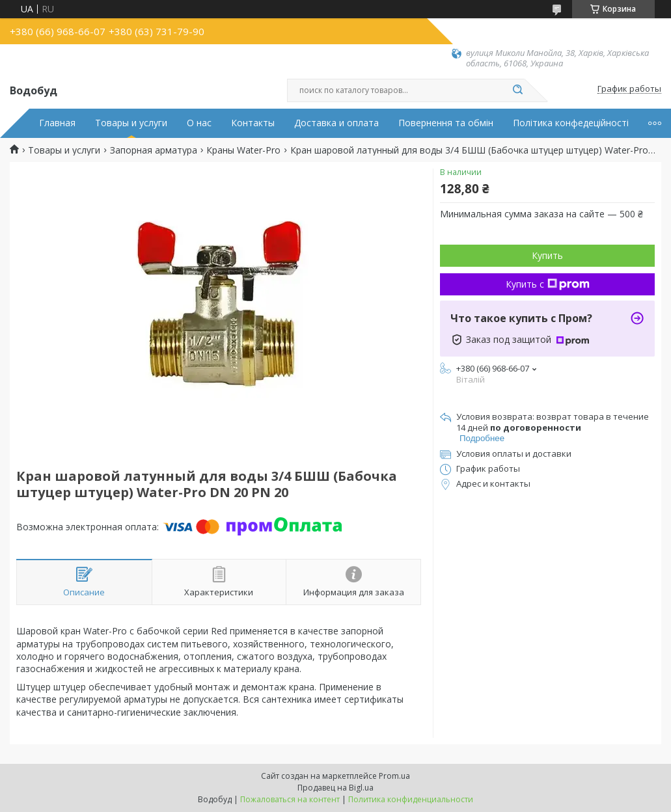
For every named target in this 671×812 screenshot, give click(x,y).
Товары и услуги (131, 123)
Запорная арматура (154, 150)
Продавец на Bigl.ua (335, 788)
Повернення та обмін (446, 123)
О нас (199, 123)
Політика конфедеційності (571, 123)
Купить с (548, 284)
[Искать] (518, 90)
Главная (57, 123)
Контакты (253, 123)
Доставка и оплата (336, 123)
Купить (547, 255)
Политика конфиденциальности (411, 799)
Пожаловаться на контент (290, 799)
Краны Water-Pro (243, 150)
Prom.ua (394, 776)
